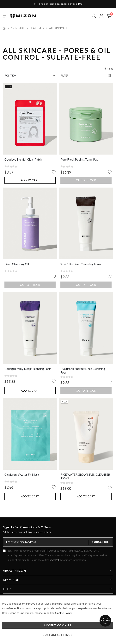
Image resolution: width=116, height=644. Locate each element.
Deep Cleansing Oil (17, 264)
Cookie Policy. (64, 613)
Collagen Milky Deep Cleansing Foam (28, 369)
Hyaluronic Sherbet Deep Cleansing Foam (83, 371)
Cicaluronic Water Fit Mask (22, 475)
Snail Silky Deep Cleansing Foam (81, 264)
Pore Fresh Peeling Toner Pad (79, 159)
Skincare (18, 28)
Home (4, 28)
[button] (101, 16)
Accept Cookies (58, 625)
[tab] (58, 569)
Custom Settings (57, 635)
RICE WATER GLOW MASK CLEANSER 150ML (85, 476)
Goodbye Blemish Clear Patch (23, 159)
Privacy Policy (54, 560)
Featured (37, 28)
